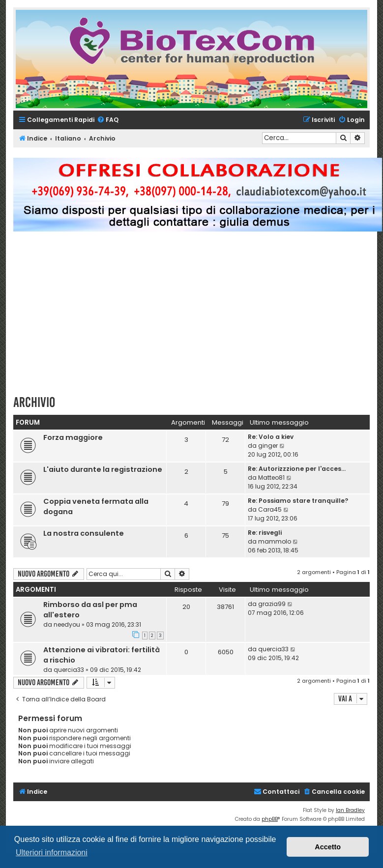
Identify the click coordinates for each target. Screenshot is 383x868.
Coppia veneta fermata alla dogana (96, 506)
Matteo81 (271, 477)
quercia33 (69, 670)
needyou (67, 624)
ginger (268, 446)
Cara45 (270, 509)
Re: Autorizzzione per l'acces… (297, 469)
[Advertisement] (198, 318)
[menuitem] (108, 120)
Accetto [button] (328, 847)
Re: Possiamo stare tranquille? (298, 501)
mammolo (275, 541)
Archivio (34, 402)
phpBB (270, 819)
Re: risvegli (265, 533)
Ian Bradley (350, 810)
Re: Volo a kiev (271, 437)
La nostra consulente (84, 533)
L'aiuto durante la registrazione (103, 469)
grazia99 (272, 604)
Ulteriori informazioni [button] (52, 853)
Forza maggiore (73, 437)
